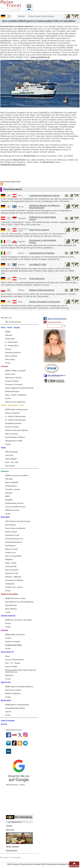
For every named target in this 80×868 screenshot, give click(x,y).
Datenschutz (51, 864)
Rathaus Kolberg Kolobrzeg (42, 290)
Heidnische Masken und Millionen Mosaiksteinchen (44, 207)
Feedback (15, 864)
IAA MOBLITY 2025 (38, 265)
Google (9, 826)
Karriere (30, 864)
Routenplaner (12, 850)
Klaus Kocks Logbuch (39, 230)
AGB (43, 864)
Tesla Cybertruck (37, 279)
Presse (23, 864)
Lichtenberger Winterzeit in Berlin (44, 196)
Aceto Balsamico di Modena (42, 253)
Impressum (61, 864)
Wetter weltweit (12, 846)
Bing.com (10, 830)
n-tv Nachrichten (15, 822)
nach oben (74, 866)
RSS (9, 864)
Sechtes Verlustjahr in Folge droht (45, 302)
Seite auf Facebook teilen (57, 319)
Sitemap (37, 864)
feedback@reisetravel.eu (13, 165)
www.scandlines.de (40, 57)
